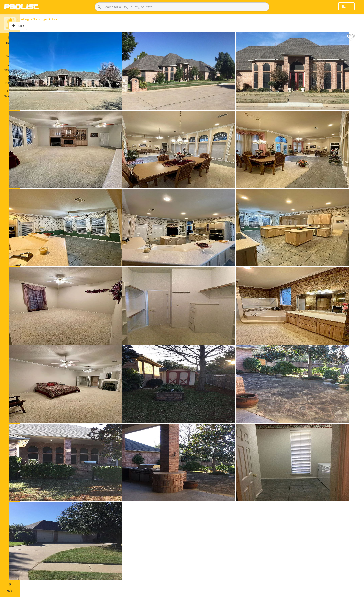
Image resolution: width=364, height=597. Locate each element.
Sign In (346, 6)
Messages (10, 67)
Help (10, 588)
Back (32, 28)
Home (10, 40)
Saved (10, 53)
